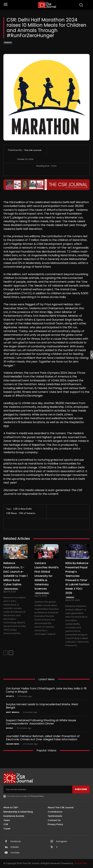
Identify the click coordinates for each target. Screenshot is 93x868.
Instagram (62, 841)
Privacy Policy (37, 796)
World (9, 728)
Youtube (15, 853)
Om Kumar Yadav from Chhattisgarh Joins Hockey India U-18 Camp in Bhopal (46, 690)
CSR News (12, 513)
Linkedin (15, 847)
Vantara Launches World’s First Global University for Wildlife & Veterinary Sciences (46, 576)
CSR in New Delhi (22, 509)
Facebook (16, 841)
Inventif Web (81, 863)
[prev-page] (6, 653)
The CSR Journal (33, 150)
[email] (38, 789)
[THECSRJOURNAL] (47, 5)
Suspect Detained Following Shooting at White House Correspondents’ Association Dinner (41, 722)
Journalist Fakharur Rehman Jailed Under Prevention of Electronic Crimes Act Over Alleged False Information (43, 738)
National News (11, 589)
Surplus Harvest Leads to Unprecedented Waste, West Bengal (42, 706)
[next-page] (11, 653)
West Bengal (13, 712)
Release (8, 43)
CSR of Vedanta (27, 513)
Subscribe (81, 789)
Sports (10, 696)
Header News (13, 744)
